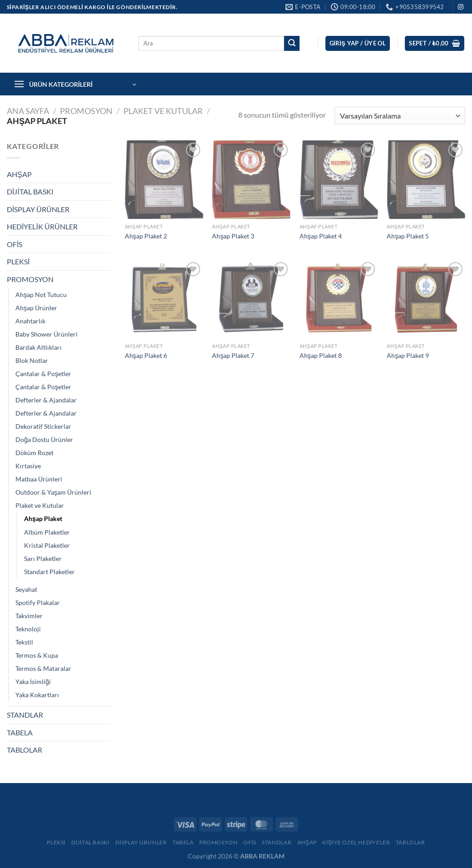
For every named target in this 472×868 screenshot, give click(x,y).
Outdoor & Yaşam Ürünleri (53, 492)
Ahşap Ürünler (36, 308)
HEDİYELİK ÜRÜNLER (42, 226)
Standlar (277, 842)
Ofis (250, 842)
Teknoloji (28, 629)
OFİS (15, 244)
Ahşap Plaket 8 (321, 355)
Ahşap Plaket (43, 518)
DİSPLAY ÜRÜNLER (38, 209)
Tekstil (24, 642)
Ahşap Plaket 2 (146, 236)
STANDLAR (25, 715)
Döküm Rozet (34, 453)
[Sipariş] (400, 116)
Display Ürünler (141, 842)
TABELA (20, 732)
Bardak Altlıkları (39, 347)
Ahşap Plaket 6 (146, 355)
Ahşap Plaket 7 (233, 355)
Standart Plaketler (49, 572)
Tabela (183, 842)
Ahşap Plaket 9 (408, 355)
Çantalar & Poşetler (43, 374)
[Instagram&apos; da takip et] (461, 7)
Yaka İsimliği (33, 682)
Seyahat (26, 589)
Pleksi (56, 842)
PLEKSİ (18, 261)
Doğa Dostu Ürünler (44, 439)
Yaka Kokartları (37, 695)
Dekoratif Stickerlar (43, 426)
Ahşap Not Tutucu (41, 295)
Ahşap (307, 842)
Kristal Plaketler (47, 545)
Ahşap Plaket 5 (408, 236)
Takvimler (29, 616)
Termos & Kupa (37, 655)
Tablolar (411, 842)
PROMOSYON (86, 111)
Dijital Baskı (91, 842)
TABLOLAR (25, 750)
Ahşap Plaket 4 (321, 236)
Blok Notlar (32, 360)
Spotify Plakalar (38, 603)
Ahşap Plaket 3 (233, 236)
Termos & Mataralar (43, 668)
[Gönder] (292, 44)
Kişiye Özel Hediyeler (356, 842)
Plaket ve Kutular (163, 111)
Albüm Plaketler (47, 532)
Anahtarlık (30, 321)
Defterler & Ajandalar (46, 400)
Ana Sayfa (28, 111)
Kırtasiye (28, 466)
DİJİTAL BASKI (30, 191)
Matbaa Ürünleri (39, 479)
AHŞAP (19, 174)
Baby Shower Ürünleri (47, 334)
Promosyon (219, 842)
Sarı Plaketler (43, 558)
